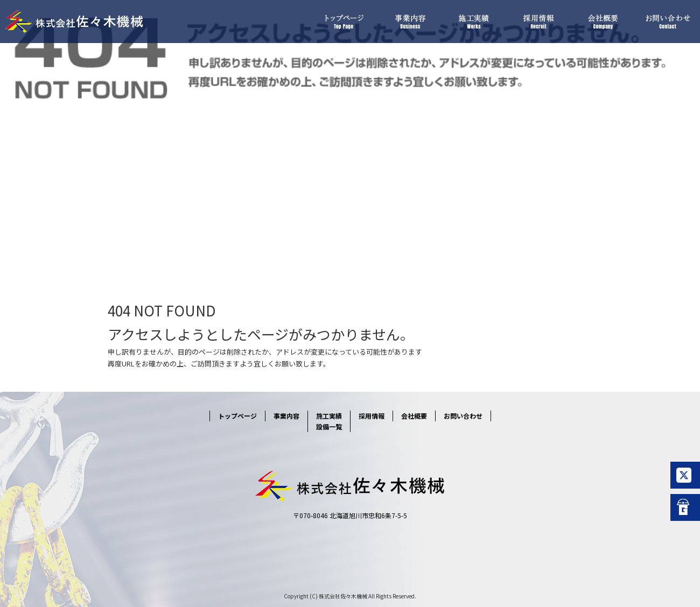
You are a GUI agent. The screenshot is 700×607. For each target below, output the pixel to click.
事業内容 (409, 22)
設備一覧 (329, 426)
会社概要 (603, 22)
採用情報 (538, 22)
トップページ (345, 22)
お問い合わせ (668, 22)
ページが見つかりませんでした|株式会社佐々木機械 (65, 237)
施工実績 (474, 22)
